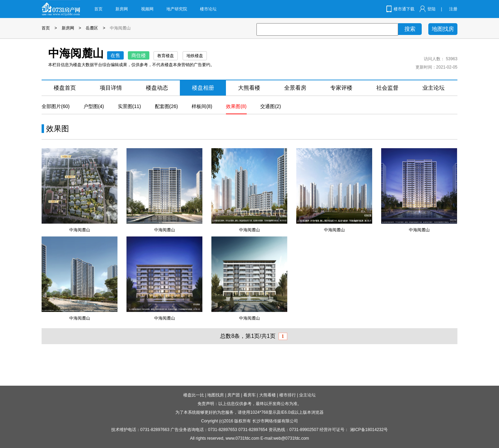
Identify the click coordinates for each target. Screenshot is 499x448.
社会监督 (387, 88)
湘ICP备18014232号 (369, 430)
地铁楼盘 (195, 56)
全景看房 (295, 88)
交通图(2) (270, 106)
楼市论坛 (208, 9)
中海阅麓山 (120, 28)
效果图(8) (236, 106)
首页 (98, 9)
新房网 (122, 9)
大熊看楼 (249, 88)
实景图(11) (129, 106)
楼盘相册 (203, 88)
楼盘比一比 (194, 395)
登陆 (431, 9)
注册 (453, 9)
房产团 (234, 395)
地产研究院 (177, 9)
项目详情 (111, 88)
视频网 (147, 9)
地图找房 (443, 29)
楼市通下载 (404, 9)
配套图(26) (167, 106)
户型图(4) (94, 106)
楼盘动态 (157, 88)
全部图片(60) (56, 106)
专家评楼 (341, 88)
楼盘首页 (65, 88)
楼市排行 (288, 395)
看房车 (249, 395)
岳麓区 (92, 28)
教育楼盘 (166, 56)
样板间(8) (202, 106)
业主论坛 (434, 88)
